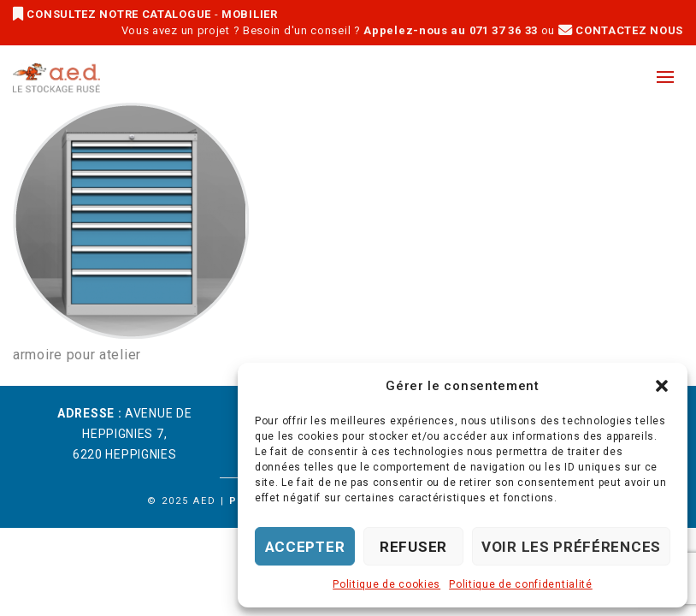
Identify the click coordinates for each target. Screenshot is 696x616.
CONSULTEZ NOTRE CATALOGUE (114, 14)
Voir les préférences (571, 547)
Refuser (413, 547)
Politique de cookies (386, 584)
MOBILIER (250, 14)
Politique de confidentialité (521, 584)
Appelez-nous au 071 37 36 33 (451, 30)
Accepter (305, 547)
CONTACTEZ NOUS (621, 30)
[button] (662, 386)
